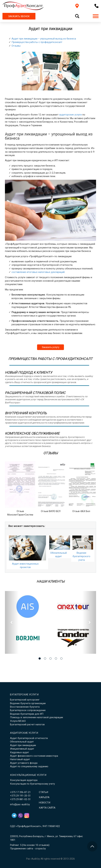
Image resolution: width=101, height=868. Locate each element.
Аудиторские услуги (24, 733)
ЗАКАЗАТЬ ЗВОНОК (19, 16)
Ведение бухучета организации (28, 703)
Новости (45, 803)
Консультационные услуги (28, 775)
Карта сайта (47, 808)
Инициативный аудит (22, 749)
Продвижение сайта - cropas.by (28, 849)
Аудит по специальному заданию (29, 766)
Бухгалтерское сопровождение (28, 710)
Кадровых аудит (20, 752)
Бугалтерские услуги (24, 695)
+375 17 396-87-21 (20, 792)
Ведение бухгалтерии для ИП (27, 714)
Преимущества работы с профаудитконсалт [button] (37, 42)
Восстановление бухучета (25, 707)
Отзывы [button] (16, 46)
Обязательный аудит (22, 742)
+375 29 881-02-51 (20, 799)
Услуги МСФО (18, 721)
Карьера (44, 797)
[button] (12, 622)
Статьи (43, 792)
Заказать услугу (51, 347)
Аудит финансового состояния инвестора (34, 756)
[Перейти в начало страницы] (92, 846)
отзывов (44, 845)
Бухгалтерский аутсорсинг (25, 700)
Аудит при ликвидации (23, 745)
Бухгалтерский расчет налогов (27, 724)
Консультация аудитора (24, 780)
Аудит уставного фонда (24, 763)
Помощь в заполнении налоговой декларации (36, 717)
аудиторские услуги (70, 115)
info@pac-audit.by (20, 804)
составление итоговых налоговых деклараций (38, 272)
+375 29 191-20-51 (20, 796)
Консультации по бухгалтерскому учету (32, 784)
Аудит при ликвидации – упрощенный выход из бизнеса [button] (44, 39)
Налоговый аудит (20, 759)
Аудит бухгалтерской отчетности (29, 738)
